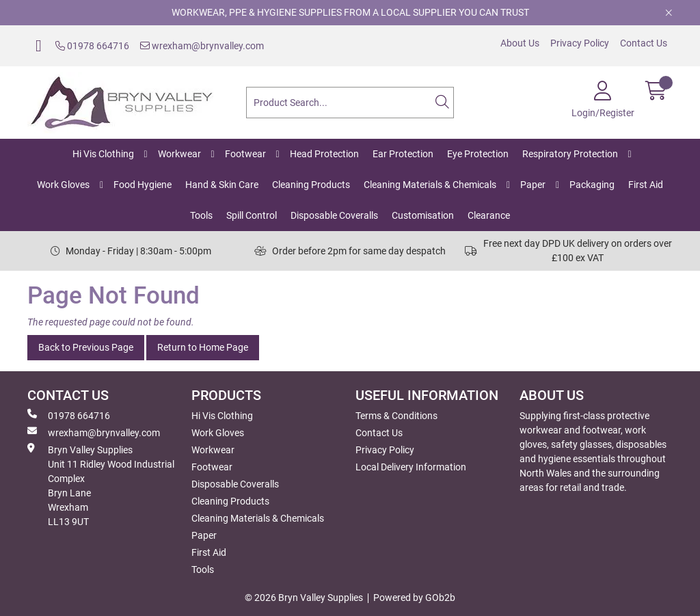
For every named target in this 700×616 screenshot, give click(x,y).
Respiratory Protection (570, 154)
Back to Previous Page (86, 347)
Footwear (245, 154)
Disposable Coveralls (334, 215)
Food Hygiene (143, 185)
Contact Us (644, 43)
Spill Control (252, 215)
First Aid (646, 185)
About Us (520, 43)
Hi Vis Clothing (103, 154)
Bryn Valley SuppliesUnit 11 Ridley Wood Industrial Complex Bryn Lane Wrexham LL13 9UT (101, 485)
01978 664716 (92, 46)
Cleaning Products (311, 185)
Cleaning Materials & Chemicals (430, 185)
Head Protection (324, 154)
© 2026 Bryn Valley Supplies (304, 598)
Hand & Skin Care (222, 185)
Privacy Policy (580, 43)
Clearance (489, 215)
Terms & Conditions (396, 416)
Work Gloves (63, 185)
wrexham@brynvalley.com (202, 46)
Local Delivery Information (411, 467)
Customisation (423, 215)
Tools (201, 215)
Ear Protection (403, 154)
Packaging (592, 185)
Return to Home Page (203, 347)
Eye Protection (478, 154)
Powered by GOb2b (414, 598)
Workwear (179, 154)
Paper (533, 185)
